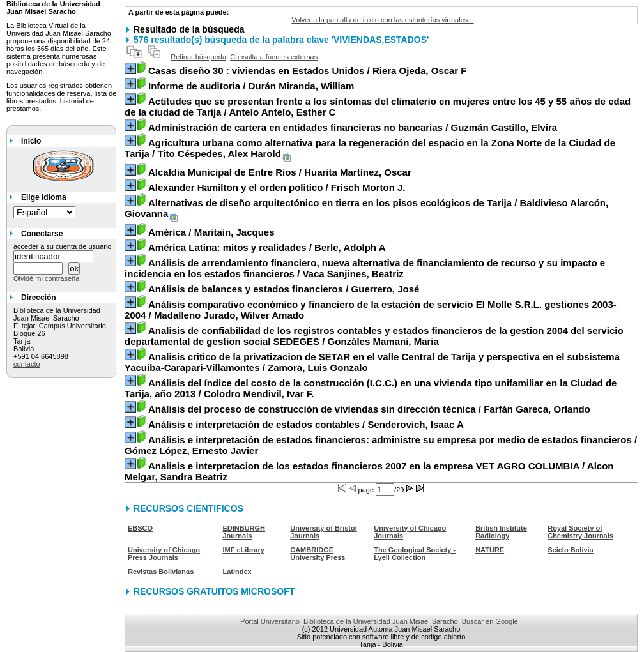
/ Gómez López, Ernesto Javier (381, 445)
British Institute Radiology (501, 532)
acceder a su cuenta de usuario (63, 246)
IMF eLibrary (243, 550)
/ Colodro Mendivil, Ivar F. (371, 388)
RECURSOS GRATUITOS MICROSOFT (214, 591)
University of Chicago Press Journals (164, 554)
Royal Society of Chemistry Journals (580, 532)
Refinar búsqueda (198, 57)
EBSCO (140, 528)
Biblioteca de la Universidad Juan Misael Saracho (381, 621)
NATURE (490, 550)
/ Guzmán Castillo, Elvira (353, 127)
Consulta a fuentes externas (274, 57)
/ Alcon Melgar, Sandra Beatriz (369, 471)
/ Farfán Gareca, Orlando (369, 409)
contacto (27, 364)
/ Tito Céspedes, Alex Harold (370, 148)
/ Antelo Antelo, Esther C (378, 107)
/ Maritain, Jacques (211, 232)
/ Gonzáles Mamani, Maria (374, 336)
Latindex (237, 572)
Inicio (31, 141)
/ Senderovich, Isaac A (306, 424)
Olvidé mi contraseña (46, 278)
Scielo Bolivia (571, 550)
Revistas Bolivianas (161, 572)
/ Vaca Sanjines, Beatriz (365, 268)
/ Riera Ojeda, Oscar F (308, 71)
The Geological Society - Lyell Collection (415, 554)
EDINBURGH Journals (244, 532)
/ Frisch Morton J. (277, 187)
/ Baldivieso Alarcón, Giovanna (366, 208)
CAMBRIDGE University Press (318, 554)
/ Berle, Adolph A (267, 247)
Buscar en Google (490, 621)
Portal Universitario (270, 621)
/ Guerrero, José (284, 289)
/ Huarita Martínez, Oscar (280, 172)
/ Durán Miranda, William (251, 86)
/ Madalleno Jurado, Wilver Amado (371, 310)
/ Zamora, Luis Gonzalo (372, 362)
